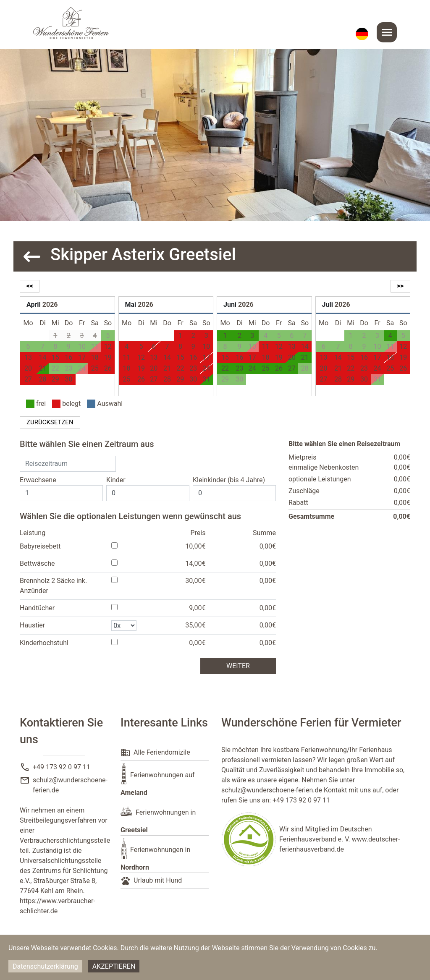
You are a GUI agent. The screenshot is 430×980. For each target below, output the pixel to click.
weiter (238, 666)
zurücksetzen (50, 422)
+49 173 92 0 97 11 (62, 767)
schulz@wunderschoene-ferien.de (272, 790)
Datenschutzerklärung (45, 966)
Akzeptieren (114, 966)
